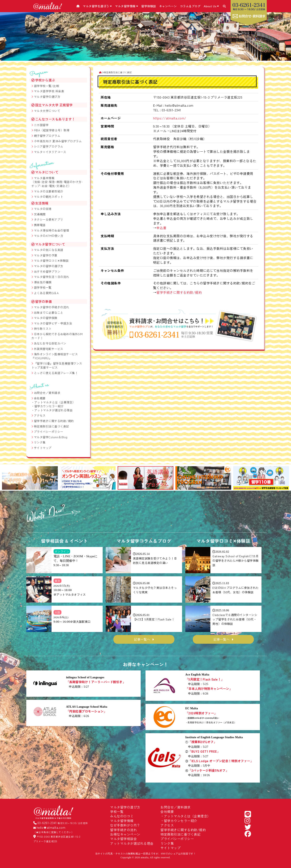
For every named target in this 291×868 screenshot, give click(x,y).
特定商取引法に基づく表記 (52, 426)
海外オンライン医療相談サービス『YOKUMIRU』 (55, 356)
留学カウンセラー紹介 (49, 406)
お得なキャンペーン (125, 834)
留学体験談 (149, 6)
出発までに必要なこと (49, 313)
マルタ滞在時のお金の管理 (52, 230)
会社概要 (40, 398)
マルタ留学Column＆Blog (51, 437)
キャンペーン (168, 6)
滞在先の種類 (43, 282)
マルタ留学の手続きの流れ (52, 307)
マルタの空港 (43, 209)
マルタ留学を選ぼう (97, 6)
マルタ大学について (47, 111)
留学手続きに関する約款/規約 (179, 292)
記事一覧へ (142, 639)
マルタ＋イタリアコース (50, 152)
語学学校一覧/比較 (47, 86)
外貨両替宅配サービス (49, 349)
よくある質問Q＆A (46, 293)
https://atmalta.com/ (170, 118)
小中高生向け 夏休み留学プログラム (58, 141)
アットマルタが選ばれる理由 (53, 410)
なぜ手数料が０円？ (125, 825)
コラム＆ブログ (190, 6)
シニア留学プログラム (49, 146)
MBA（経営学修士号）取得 (52, 130)
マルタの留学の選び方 (49, 266)
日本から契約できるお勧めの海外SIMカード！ (57, 336)
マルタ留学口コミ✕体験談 (51, 261)
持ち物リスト (43, 329)
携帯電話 (40, 225)
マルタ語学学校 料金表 (49, 91)
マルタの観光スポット (49, 197)
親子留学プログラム (47, 136)
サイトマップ (43, 448)
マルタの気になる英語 (49, 250)
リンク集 (40, 442)
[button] (7, 478)
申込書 (161, 228)
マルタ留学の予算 (46, 255)
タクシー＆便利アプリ (49, 219)
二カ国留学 (41, 125)
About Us (211, 6)
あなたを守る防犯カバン (50, 343)
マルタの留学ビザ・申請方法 (53, 323)
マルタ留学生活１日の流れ (52, 277)
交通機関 (40, 214)
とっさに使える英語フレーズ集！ (56, 373)
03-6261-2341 (47, 823)
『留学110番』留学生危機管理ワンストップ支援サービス (57, 365)
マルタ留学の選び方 (47, 97)
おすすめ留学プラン (47, 271)
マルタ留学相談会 (123, 839)
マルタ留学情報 (127, 6)
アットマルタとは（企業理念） (55, 402)
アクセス (40, 415)
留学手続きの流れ (123, 830)
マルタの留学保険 (46, 318)
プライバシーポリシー (49, 432)
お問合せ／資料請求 (47, 393)
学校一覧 (117, 812)
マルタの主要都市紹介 (49, 191)
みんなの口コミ (122, 816)
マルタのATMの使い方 (49, 236)
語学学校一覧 (43, 287)
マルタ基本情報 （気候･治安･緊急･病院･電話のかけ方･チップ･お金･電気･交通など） (57, 182)
